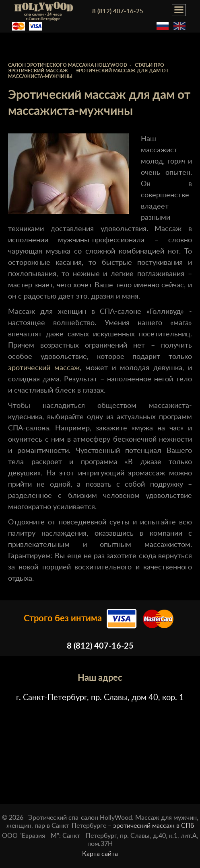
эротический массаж (44, 368)
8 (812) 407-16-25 (118, 11)
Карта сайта (100, 854)
